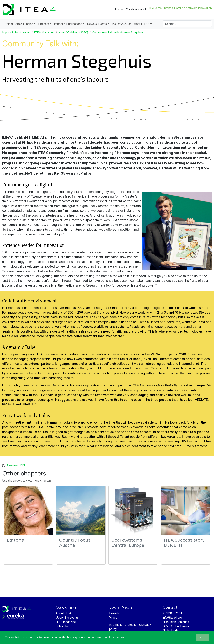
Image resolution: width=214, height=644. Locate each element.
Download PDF (16, 465)
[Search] (187, 24)
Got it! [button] (203, 638)
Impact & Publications (16, 32)
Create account (136, 9)
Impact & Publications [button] (68, 24)
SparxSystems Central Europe (128, 543)
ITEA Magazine (44, 32)
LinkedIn (115, 613)
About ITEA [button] (142, 24)
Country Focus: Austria (75, 543)
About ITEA (63, 613)
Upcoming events (67, 617)
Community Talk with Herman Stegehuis (118, 32)
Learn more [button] (116, 637)
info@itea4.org (172, 617)
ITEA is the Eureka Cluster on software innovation (180, 8)
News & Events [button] (97, 24)
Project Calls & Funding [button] (18, 24)
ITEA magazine (66, 622)
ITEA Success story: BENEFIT (185, 543)
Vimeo (113, 617)
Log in (119, 9)
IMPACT (28, 404)
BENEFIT (8, 404)
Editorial (16, 540)
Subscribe (62, 626)
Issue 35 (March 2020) (73, 32)
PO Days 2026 (121, 24)
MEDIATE (201, 400)
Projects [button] (44, 24)
